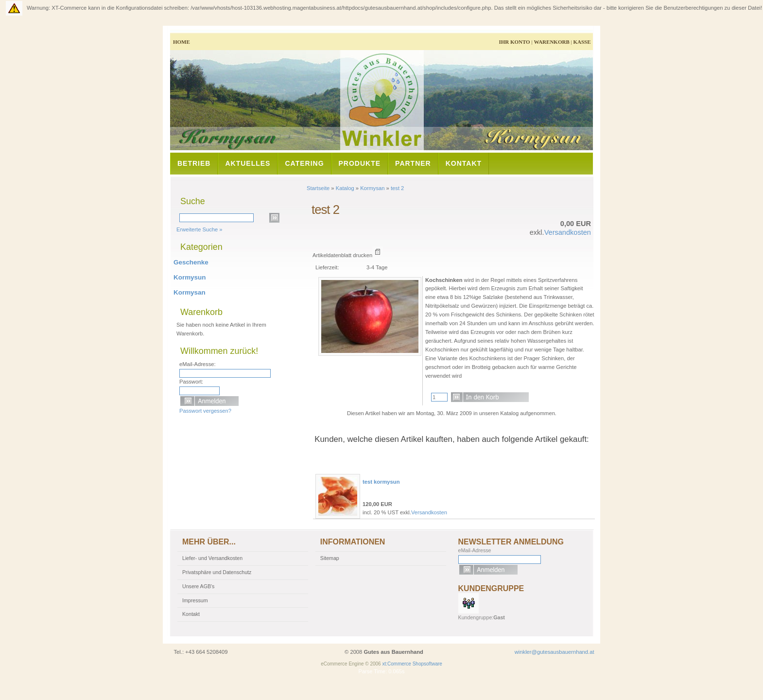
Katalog (345, 188)
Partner (413, 163)
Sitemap (330, 558)
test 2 (397, 188)
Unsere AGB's (198, 586)
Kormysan (372, 188)
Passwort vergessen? (205, 411)
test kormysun (381, 482)
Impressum (195, 600)
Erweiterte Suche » (199, 229)
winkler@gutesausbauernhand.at (555, 652)
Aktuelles (248, 163)
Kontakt (464, 163)
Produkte (360, 163)
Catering (304, 163)
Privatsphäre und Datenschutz (217, 572)
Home (182, 42)
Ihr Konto (514, 42)
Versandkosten (568, 232)
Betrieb (194, 163)
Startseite (318, 188)
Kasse (582, 42)
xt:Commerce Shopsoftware (412, 664)
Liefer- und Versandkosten (212, 558)
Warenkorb (551, 42)
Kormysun (190, 277)
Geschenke (191, 262)
